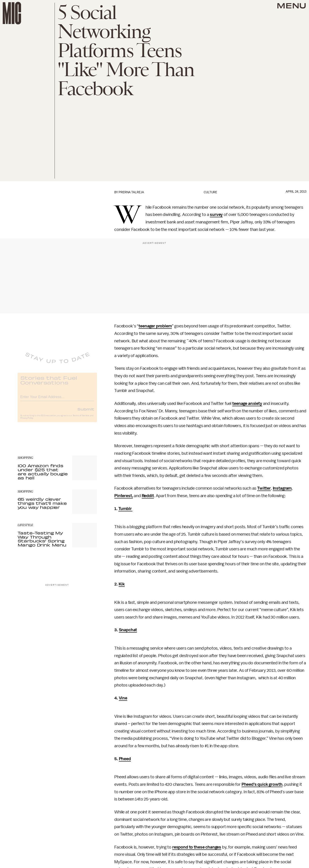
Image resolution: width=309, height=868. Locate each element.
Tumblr (126, 509)
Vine (123, 698)
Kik (122, 584)
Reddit (148, 496)
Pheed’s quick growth (262, 784)
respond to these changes (197, 847)
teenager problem (155, 326)
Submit (86, 412)
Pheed (125, 759)
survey (216, 215)
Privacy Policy (27, 421)
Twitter (264, 488)
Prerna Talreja (131, 192)
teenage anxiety (247, 404)
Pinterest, (124, 496)
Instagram (282, 488)
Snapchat (128, 630)
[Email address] (57, 399)
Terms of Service (81, 419)
